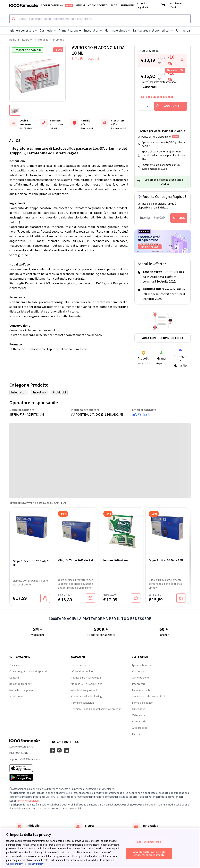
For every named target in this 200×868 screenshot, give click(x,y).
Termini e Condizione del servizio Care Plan (96, 709)
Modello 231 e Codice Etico (87, 684)
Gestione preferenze (149, 842)
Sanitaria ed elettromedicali (153, 31)
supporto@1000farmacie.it (25, 759)
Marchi (80, 5)
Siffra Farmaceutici (85, 59)
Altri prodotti (140, 728)
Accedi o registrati (142, 5)
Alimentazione (70, 31)
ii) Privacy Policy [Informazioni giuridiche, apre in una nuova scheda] (34, 864)
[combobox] (100, 19)
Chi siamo (15, 665)
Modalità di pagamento (23, 690)
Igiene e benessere (23, 31)
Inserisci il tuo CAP (152, 218)
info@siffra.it (141, 415)
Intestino (43, 40)
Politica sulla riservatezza (86, 678)
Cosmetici (48, 31)
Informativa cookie (82, 671)
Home (13, 40)
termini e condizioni (28, 801)
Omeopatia (139, 709)
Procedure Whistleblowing (86, 697)
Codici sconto (98, 5)
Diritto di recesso (81, 665)
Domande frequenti (21, 684)
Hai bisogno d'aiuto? (176, 5)
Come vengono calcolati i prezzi (28, 671)
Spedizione (16, 697)
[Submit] (14, 19)
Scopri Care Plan (57, 5)
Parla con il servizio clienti (162, 338)
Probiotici (59, 40)
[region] (100, 848)
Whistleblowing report (84, 690)
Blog (114, 5)
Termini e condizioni (83, 703)
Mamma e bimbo (117, 31)
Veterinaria (139, 715)
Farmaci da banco (142, 703)
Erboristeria (139, 722)
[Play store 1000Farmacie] (25, 777)
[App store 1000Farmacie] (25, 768)
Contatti (14, 678)
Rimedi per (127, 5)
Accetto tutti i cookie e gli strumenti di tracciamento (149, 854)
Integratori (93, 31)
